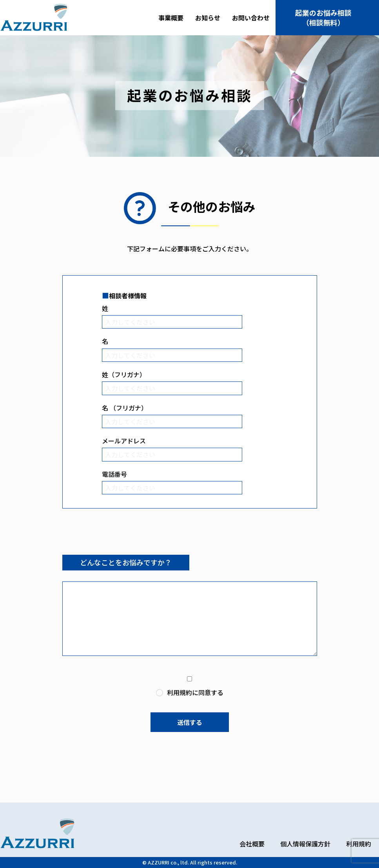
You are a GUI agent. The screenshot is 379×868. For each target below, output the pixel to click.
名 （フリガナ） (125, 408)
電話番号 (114, 474)
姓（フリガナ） (124, 374)
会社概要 (252, 844)
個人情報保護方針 (305, 844)
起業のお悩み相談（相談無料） (323, 17)
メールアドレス (124, 441)
